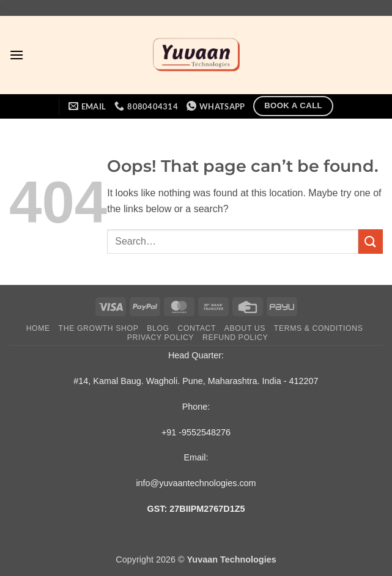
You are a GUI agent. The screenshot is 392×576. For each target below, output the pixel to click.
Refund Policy (235, 338)
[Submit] (371, 241)
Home (38, 328)
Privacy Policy (161, 338)
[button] (17, 55)
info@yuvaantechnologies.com (196, 483)
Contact (197, 328)
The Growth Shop (99, 328)
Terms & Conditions (319, 328)
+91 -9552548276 (196, 432)
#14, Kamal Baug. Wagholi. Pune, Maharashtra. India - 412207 (196, 381)
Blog (158, 328)
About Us (245, 328)
